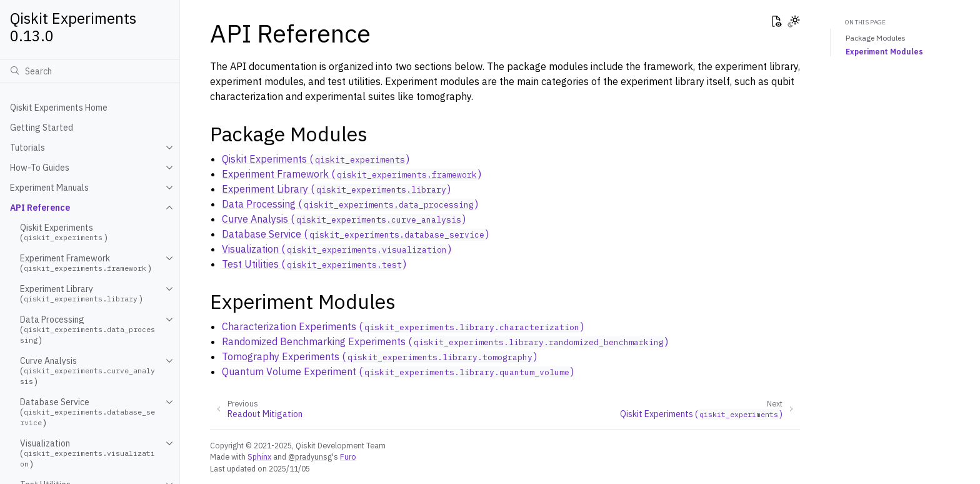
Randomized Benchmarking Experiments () (445, 341)
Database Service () (87, 412)
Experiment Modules (884, 52)
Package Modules (876, 38)
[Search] (90, 71)
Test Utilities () (314, 264)
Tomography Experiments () (379, 356)
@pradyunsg (310, 456)
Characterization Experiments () (403, 326)
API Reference (40, 208)
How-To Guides (40, 168)
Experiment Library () (81, 294)
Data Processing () (87, 330)
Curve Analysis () (87, 371)
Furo (348, 456)
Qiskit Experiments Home (59, 108)
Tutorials (27, 148)
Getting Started (42, 128)
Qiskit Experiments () (64, 233)
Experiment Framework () (86, 263)
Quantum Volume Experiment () (398, 371)
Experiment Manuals (49, 188)
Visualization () (87, 454)
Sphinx (259, 456)
